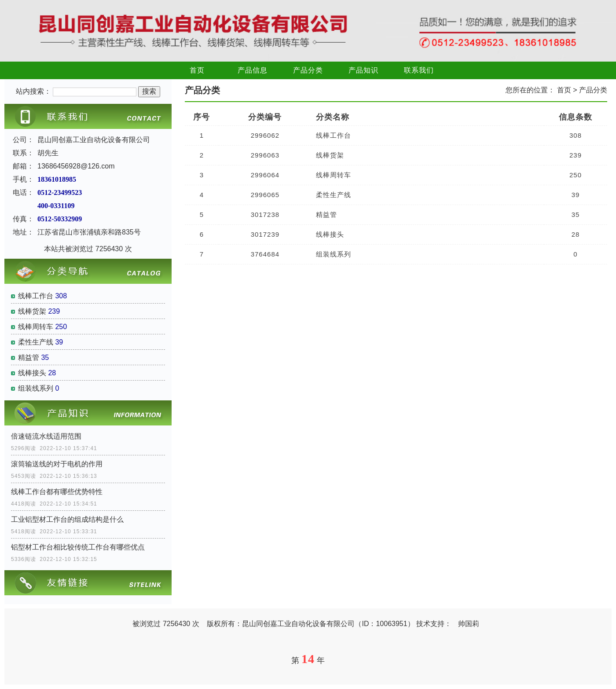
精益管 (29, 357)
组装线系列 (36, 388)
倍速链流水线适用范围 (46, 436)
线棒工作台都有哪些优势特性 (57, 492)
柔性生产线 (36, 342)
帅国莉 (469, 624)
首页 (197, 70)
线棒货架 (32, 311)
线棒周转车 (36, 327)
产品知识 (363, 70)
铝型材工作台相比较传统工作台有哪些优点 (78, 547)
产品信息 (253, 70)
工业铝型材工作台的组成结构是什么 (67, 519)
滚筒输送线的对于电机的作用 (57, 464)
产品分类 (308, 70)
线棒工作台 (36, 296)
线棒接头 (32, 373)
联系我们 (419, 70)
